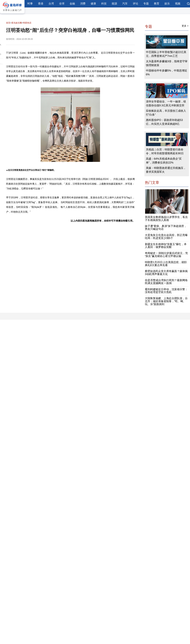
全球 (62, 4)
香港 (41, 4)
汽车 (125, 4)
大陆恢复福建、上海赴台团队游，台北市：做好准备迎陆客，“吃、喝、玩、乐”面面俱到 (166, 301)
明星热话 (27, 23)
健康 (93, 4)
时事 (30, 4)
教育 (157, 4)
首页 (8, 23)
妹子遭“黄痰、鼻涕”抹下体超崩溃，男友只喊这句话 (166, 228)
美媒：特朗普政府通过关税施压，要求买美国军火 (166, 170)
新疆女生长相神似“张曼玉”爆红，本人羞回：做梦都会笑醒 (166, 246)
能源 (114, 4)
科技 (104, 4)
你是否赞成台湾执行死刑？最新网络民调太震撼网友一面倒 (166, 282)
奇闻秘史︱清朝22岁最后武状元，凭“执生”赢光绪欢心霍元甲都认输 (166, 255)
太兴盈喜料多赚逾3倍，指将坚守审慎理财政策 (167, 63)
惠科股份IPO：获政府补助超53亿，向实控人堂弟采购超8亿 (164, 122)
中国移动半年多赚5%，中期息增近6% (167, 73)
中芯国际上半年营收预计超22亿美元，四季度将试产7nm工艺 (166, 54)
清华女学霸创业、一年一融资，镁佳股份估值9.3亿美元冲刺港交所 (166, 103)
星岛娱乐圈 (17, 23)
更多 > (185, 26)
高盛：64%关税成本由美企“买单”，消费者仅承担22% (164, 161)
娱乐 (167, 4)
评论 (136, 4)
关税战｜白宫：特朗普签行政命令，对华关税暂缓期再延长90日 (165, 151)
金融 (72, 4)
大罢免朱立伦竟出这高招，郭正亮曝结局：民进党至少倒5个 (166, 237)
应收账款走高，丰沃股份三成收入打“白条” (166, 113)
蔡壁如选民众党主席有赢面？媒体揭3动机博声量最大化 (166, 273)
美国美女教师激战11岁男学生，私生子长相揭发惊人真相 (166, 219)
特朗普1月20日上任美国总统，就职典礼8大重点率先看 (166, 264)
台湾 (51, 4)
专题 (146, 4)
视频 (178, 4)
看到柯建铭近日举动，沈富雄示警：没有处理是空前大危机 (166, 291)
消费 (83, 4)
